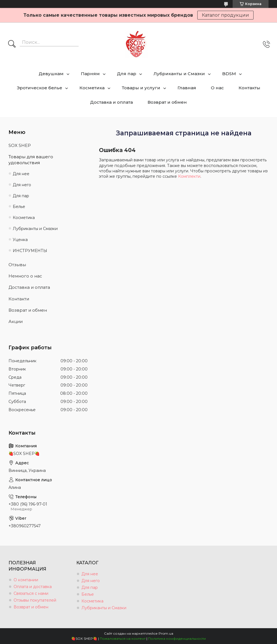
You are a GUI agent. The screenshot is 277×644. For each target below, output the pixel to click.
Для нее (21, 174)
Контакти (19, 299)
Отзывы (17, 265)
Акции (16, 321)
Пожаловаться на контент (123, 638)
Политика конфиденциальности (177, 638)
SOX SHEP (20, 145)
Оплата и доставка (33, 587)
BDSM (229, 74)
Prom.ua (166, 633)
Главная (187, 88)
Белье (19, 207)
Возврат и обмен (167, 102)
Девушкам (51, 74)
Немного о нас (25, 276)
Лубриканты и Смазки (179, 74)
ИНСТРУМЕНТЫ (30, 251)
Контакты (249, 88)
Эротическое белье (39, 88)
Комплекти (189, 176)
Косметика (92, 88)
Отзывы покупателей (35, 600)
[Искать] (12, 44)
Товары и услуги (141, 88)
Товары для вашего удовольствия (31, 160)
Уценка (20, 240)
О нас (217, 88)
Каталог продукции (225, 15)
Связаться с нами (31, 593)
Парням (90, 74)
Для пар (127, 74)
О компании (26, 580)
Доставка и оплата (112, 102)
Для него (22, 185)
